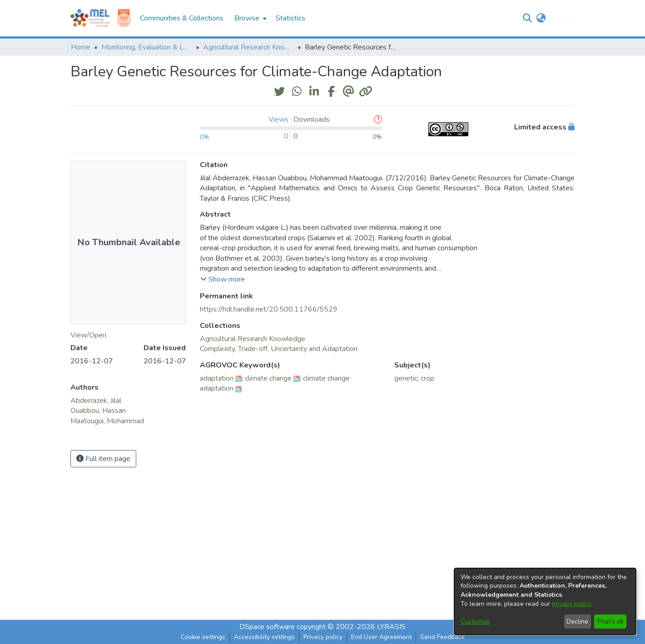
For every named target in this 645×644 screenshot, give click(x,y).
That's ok (610, 622)
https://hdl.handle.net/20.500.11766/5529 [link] (269, 309)
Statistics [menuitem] (290, 18)
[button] (527, 18)
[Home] (90, 18)
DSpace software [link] (267, 627)
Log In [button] (560, 18)
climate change (268, 378)
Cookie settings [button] (203, 637)
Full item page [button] (103, 459)
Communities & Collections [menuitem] (182, 18)
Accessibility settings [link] (264, 637)
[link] (253, 339)
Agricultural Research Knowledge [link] (248, 47)
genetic (406, 378)
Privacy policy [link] (323, 637)
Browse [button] (247, 18)
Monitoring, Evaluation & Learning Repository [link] (147, 47)
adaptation (217, 378)
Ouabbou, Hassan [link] (98, 411)
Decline (577, 622)
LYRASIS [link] (391, 627)
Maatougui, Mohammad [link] (107, 421)
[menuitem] (250, 18)
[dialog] (545, 602)
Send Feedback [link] (442, 637)
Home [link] (81, 47)
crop (427, 378)
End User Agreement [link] (381, 637)
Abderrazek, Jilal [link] (96, 401)
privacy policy (571, 604)
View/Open (88, 335)
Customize (475, 622)
